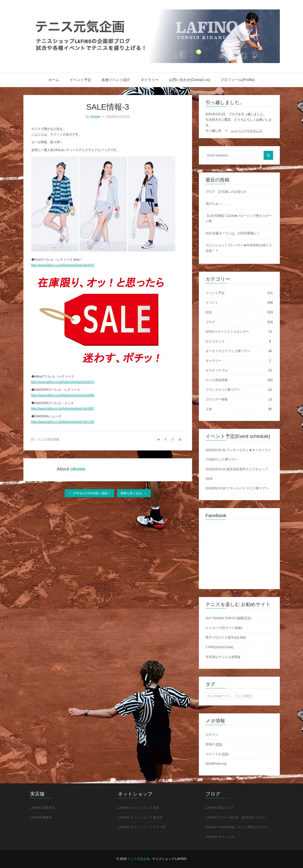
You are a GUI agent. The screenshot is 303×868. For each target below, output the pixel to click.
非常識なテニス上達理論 (223, 657)
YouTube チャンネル (220, 837)
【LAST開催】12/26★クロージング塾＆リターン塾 (239, 218)
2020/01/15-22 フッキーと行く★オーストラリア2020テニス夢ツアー (238, 455)
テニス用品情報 (48, 439)
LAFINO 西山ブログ (220, 808)
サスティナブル (217, 370)
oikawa (95, 117)
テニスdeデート (219, 696)
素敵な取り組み (134, 493)
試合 (209, 312)
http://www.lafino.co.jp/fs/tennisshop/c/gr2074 (63, 382)
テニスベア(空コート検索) (224, 628)
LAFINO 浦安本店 (43, 808)
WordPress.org (216, 764)
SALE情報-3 (108, 107)
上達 (209, 409)
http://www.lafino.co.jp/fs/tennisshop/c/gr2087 (63, 409)
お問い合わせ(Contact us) (190, 80)
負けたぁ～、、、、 (220, 203)
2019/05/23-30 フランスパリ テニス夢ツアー (237, 488)
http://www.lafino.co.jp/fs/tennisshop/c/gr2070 (63, 265)
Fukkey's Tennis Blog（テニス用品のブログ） (238, 827)
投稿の (214, 744)
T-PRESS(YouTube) (220, 647)
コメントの (217, 754)
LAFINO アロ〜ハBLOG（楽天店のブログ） (237, 817)
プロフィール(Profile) (238, 80)
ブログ (210, 322)
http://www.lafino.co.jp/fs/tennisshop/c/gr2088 (63, 395)
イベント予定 (80, 80)
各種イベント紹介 (116, 80)
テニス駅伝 (244, 696)
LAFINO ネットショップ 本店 (139, 808)
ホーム (54, 80)
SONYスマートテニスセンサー (227, 332)
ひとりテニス (215, 341)
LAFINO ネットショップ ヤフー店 (142, 827)
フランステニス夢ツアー (223, 390)
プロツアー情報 (217, 399)
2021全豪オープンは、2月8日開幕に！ (233, 233)
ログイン (212, 735)
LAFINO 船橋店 (41, 817)
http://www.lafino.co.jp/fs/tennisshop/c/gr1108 (63, 422)
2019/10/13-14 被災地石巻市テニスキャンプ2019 (237, 474)
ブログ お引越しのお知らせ (226, 192)
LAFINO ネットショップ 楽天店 (140, 817)
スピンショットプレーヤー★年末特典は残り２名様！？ (239, 248)
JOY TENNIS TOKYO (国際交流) (229, 618)
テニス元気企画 (139, 859)
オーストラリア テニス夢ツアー (228, 351)
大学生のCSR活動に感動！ (89, 493)
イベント (212, 303)
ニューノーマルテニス (247, 131)
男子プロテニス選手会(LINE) (226, 637)
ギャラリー (150, 80)
